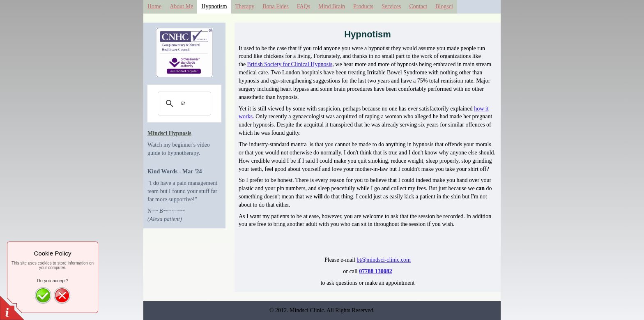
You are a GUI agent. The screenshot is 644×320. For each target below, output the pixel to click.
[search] (183, 104)
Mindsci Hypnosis (169, 133)
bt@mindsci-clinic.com (384, 260)
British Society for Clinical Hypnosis (290, 64)
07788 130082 (376, 271)
